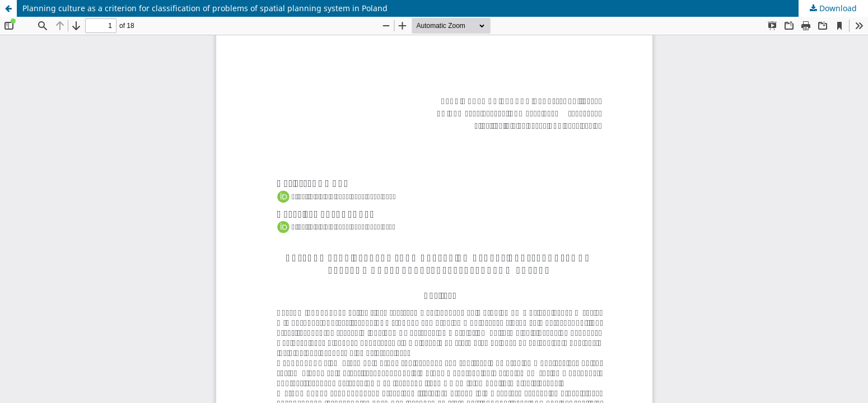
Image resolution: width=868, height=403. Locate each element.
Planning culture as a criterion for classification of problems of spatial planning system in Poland (205, 8)
